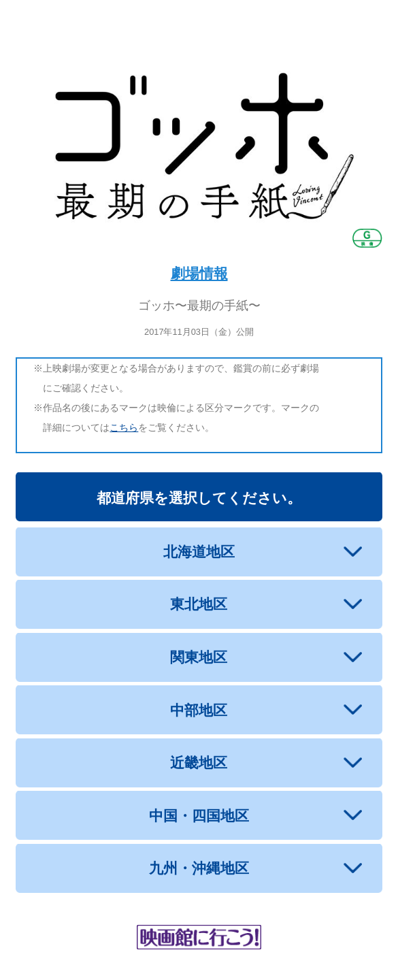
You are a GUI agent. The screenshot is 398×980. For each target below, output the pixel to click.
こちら (124, 427)
